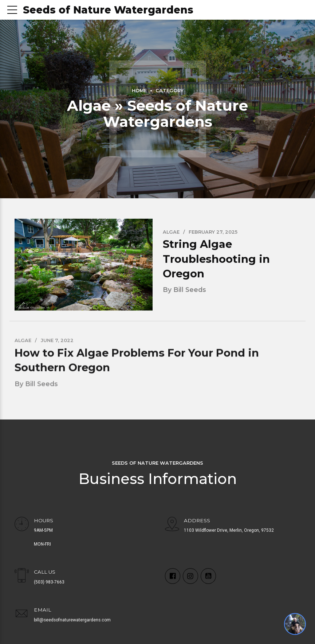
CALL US (45, 572)
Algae (171, 232)
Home (139, 91)
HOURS (44, 520)
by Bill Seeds (184, 290)
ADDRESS (197, 520)
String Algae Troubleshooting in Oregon (216, 259)
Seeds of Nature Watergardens (108, 10)
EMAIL (42, 610)
